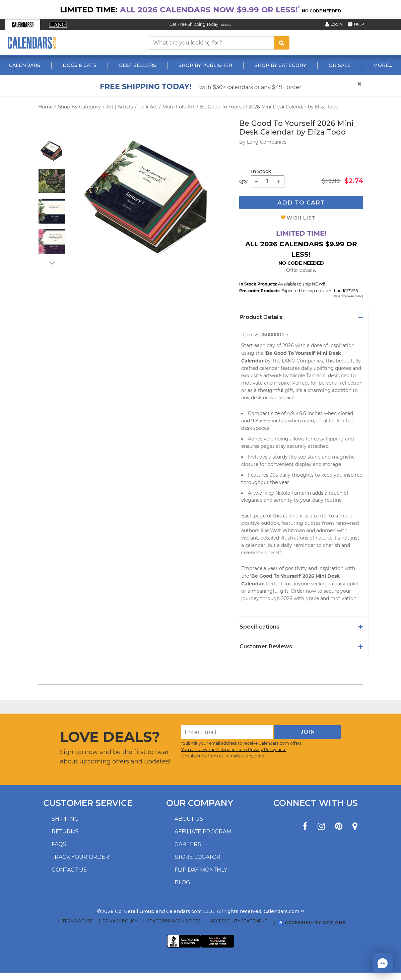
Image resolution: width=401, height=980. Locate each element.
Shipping (65, 819)
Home (45, 107)
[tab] (301, 317)
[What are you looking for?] (212, 43)
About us (189, 819)
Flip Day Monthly (201, 870)
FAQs (59, 844)
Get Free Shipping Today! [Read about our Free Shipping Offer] (194, 24)
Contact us (69, 870)
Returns (65, 832)
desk (256, 398)
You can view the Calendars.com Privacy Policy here (234, 750)
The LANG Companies (297, 361)
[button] (23, 25)
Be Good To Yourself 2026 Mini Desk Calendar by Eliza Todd (269, 107)
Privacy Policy (120, 921)
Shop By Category (280, 65)
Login (337, 24)
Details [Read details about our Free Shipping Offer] (226, 25)
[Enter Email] (227, 732)
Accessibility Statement (239, 921)
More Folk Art (179, 107)
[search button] (282, 43)
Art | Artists (120, 107)
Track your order (80, 857)
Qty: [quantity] (244, 181)
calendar (269, 368)
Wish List (301, 218)
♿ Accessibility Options (312, 923)
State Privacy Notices (174, 921)
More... (383, 65)
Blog (182, 882)
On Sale (340, 65)
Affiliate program (203, 832)
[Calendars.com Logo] (32, 43)
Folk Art (148, 107)
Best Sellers (138, 65)
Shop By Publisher (205, 65)
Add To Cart (301, 202)
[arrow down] (52, 263)
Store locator (197, 857)
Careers (188, 844)
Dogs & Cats (80, 65)
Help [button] (359, 24)
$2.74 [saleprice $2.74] (354, 181)
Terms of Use (77, 921)
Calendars (25, 65)
